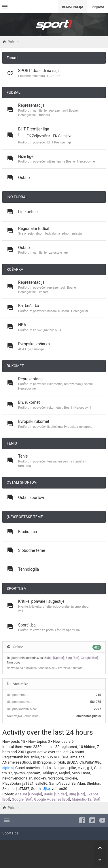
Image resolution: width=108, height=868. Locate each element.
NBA (22, 325)
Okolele (71, 778)
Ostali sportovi (31, 497)
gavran (19, 773)
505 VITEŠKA (58, 757)
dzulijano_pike (64, 768)
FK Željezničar (38, 136)
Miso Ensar (81, 773)
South (36, 789)
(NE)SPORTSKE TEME (25, 517)
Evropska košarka (34, 344)
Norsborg (14, 662)
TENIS (12, 443)
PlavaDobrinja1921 (18, 783)
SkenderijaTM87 (16, 789)
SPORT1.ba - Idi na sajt (38, 71)
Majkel (65, 773)
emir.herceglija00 (89, 716)
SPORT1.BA (16, 588)
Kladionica (28, 532)
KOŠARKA (15, 269)
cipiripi (8, 768)
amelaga (77, 757)
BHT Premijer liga (34, 129)
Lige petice (28, 212)
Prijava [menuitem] (98, 7)
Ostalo (24, 178)
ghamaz (33, 773)
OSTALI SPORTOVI (22, 482)
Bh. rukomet (29, 402)
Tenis (23, 456)
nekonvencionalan (17, 778)
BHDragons (42, 762)
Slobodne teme (32, 550)
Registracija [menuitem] (73, 7)
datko (46, 768)
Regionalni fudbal (34, 228)
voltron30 (59, 789)
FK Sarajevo (63, 136)
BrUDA (72, 762)
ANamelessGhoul (17, 762)
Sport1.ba (27, 625)
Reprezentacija (31, 105)
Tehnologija (29, 569)
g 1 (90, 768)
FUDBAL (14, 92)
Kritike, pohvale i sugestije (41, 601)
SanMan (78, 783)
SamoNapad (59, 783)
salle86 (41, 783)
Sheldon (93, 783)
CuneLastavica (28, 768)
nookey (40, 778)
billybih (59, 762)
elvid (82, 768)
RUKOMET (15, 366)
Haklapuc (49, 773)
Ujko (46, 789)
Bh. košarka (29, 306)
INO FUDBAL (17, 197)
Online (18, 647)
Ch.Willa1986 (90, 762)
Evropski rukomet (34, 421)
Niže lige (26, 156)
